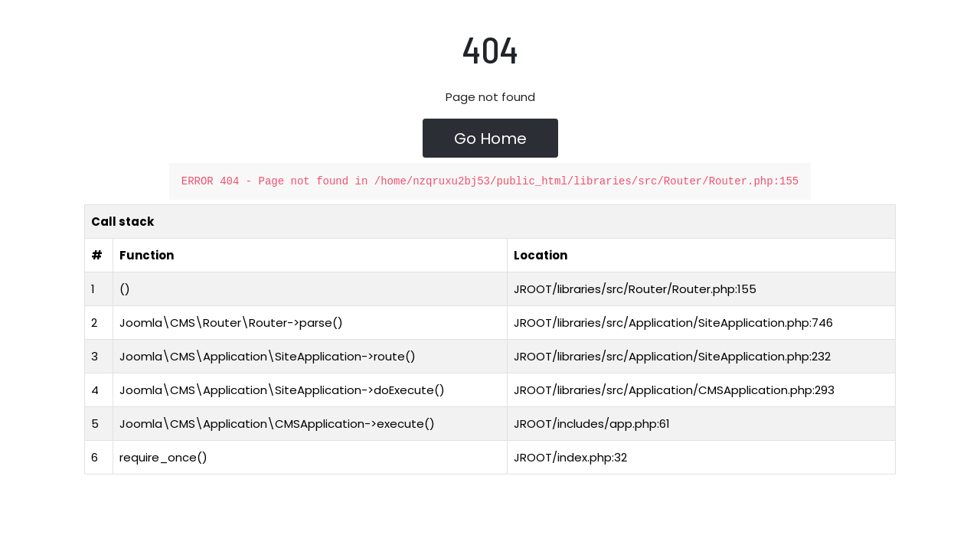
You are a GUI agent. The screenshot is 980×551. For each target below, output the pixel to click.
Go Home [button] (490, 139)
